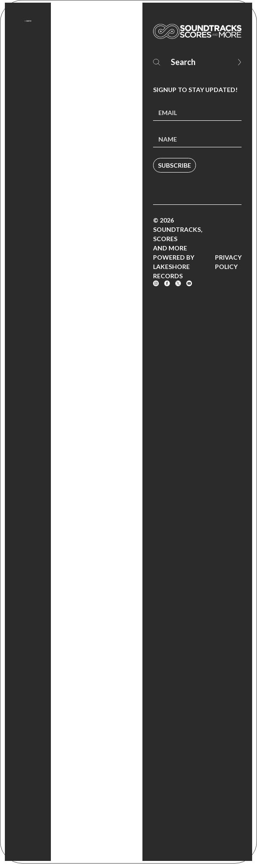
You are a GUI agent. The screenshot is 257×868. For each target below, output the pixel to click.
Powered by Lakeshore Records (174, 267)
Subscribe (175, 165)
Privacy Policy (228, 262)
